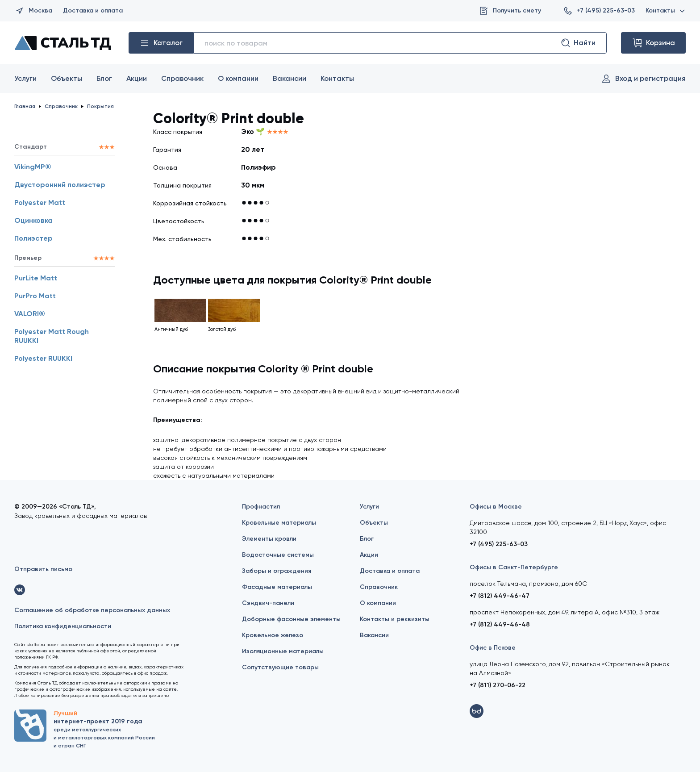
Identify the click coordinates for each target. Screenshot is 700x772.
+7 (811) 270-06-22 (498, 685)
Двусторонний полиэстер (60, 185)
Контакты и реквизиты (395, 619)
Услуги (25, 78)
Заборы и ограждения (277, 571)
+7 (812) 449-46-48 (500, 624)
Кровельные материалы (279, 523)
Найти (578, 43)
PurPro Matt (35, 296)
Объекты (67, 78)
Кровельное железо (273, 635)
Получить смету (510, 11)
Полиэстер (33, 238)
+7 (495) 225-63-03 (599, 11)
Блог (104, 78)
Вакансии (290, 78)
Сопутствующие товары (280, 667)
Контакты (666, 10)
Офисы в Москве (496, 507)
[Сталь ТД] (62, 43)
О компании (238, 78)
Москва (33, 11)
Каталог (161, 43)
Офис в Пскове (493, 648)
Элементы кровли (269, 539)
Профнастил (261, 507)
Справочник (182, 78)
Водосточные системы (278, 555)
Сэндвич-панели (268, 603)
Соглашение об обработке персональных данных (92, 610)
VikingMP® (33, 167)
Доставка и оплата (93, 10)
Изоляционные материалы (283, 651)
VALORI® (30, 314)
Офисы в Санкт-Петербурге (514, 567)
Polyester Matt (40, 202)
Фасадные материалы (277, 587)
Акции (137, 78)
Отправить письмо (43, 569)
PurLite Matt (36, 278)
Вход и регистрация (643, 79)
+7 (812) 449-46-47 (500, 596)
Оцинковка (33, 220)
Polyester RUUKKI (43, 358)
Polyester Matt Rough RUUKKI (52, 336)
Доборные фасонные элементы (291, 619)
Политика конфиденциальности (63, 626)
